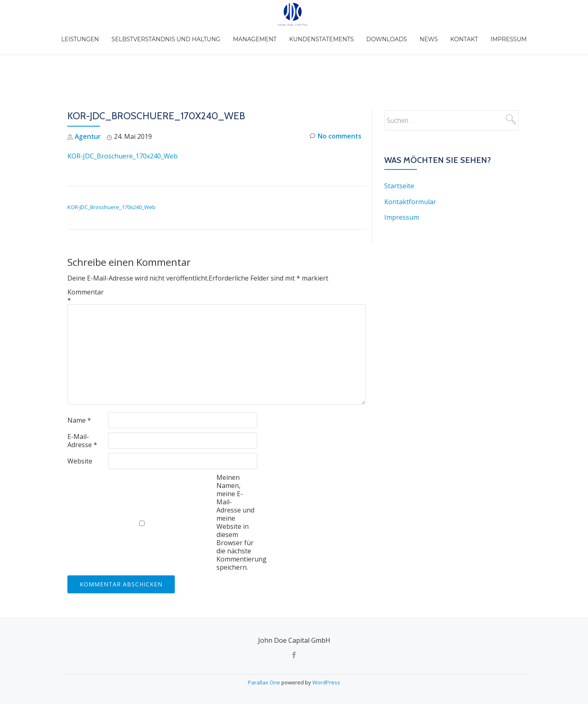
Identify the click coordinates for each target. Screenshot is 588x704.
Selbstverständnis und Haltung (177, 34)
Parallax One (265, 682)
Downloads (385, 34)
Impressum (493, 34)
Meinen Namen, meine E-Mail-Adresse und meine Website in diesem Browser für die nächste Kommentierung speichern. (237, 476)
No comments (335, 91)
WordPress (326, 682)
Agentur (88, 91)
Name (79, 374)
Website (80, 415)
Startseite (399, 140)
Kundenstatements (324, 34)
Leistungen (96, 34)
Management (262, 34)
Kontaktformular (410, 156)
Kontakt (453, 34)
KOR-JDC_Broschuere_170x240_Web (122, 110)
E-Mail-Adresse (82, 394)
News (422, 34)
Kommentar (86, 250)
